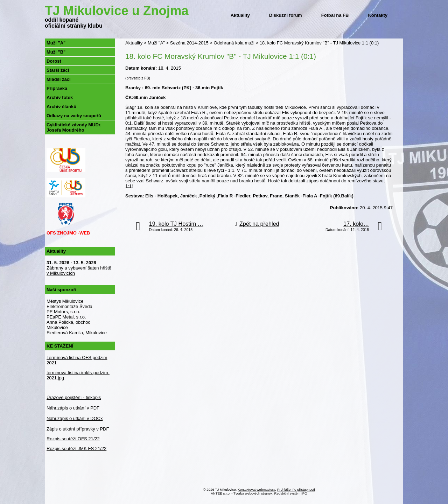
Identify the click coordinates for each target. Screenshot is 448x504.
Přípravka (57, 88)
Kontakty (378, 15)
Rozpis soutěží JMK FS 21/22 (76, 449)
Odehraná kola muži (234, 43)
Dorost (54, 61)
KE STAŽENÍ (60, 346)
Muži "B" (56, 52)
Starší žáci (58, 70)
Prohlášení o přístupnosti (296, 489)
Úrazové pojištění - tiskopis (74, 397)
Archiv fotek (60, 97)
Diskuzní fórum (286, 15)
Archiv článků (61, 107)
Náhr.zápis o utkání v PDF (73, 408)
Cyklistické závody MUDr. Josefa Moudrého (74, 127)
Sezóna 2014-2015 (189, 43)
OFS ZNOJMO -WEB (68, 233)
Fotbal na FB (335, 15)
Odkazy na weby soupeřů (74, 116)
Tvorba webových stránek (253, 493)
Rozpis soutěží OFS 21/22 (73, 439)
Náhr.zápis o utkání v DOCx (75, 418)
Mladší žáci (59, 79)
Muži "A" (156, 43)
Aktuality (240, 15)
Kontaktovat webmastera (256, 489)
